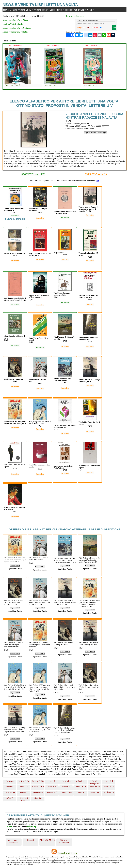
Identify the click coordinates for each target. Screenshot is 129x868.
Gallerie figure (57, 10)
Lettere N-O (10, 792)
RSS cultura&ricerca (67, 853)
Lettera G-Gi (24, 787)
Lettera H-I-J (52, 787)
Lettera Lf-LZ (80, 787)
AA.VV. (10, 798)
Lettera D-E (109, 781)
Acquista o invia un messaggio (95, 133)
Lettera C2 (66, 781)
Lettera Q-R (38, 792)
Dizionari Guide (24, 799)
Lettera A (10, 781)
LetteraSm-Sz (66, 792)
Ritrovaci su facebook (64, 841)
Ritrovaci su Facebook (75, 16)
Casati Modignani (94, 782)
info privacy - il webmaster (14, 841)
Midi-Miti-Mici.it (47, 840)
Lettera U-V (94, 792)
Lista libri (38, 798)
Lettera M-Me (94, 787)
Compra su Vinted (12, 85)
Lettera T (80, 792)
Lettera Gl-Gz (38, 787)
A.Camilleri (80, 781)
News (90, 10)
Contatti (13, 10)
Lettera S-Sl (52, 792)
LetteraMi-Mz (108, 787)
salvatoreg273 (33, 826)
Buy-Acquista (15, 565)
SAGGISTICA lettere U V (33, 174)
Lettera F (10, 787)
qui (98, 181)
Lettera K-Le (66, 787)
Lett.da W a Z (108, 792)
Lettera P (24, 792)
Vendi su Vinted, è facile (13, 24)
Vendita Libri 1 (26, 10)
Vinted (10, 826)
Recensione (15, 216)
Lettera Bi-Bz (38, 781)
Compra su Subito (51, 45)
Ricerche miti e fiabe (76, 10)
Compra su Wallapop (13, 45)
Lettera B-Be (24, 781)
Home (6, 10)
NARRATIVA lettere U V (96, 174)
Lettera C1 (52, 781)
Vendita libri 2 (41, 10)
